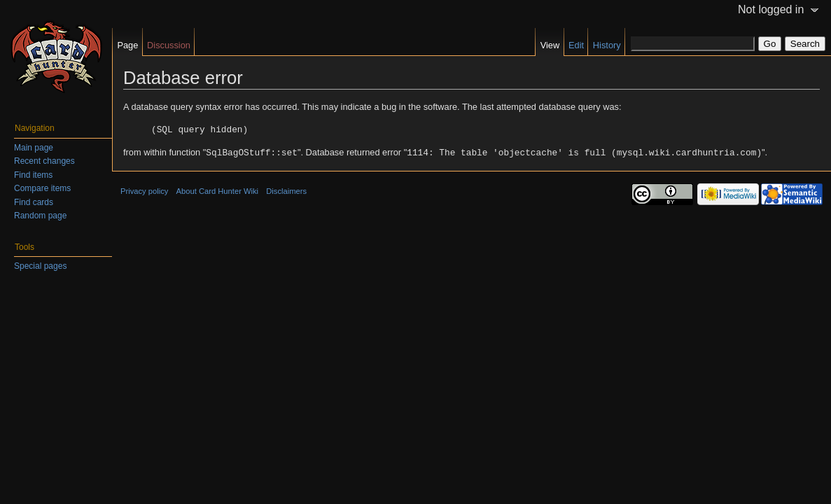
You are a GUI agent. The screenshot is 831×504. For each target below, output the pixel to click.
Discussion (169, 45)
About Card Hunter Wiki (218, 190)
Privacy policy (144, 190)
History (607, 45)
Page (127, 45)
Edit (576, 45)
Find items (33, 175)
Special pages (40, 266)
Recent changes (44, 161)
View (550, 45)
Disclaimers (286, 190)
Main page (34, 148)
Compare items (42, 188)
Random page (40, 216)
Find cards (34, 202)
